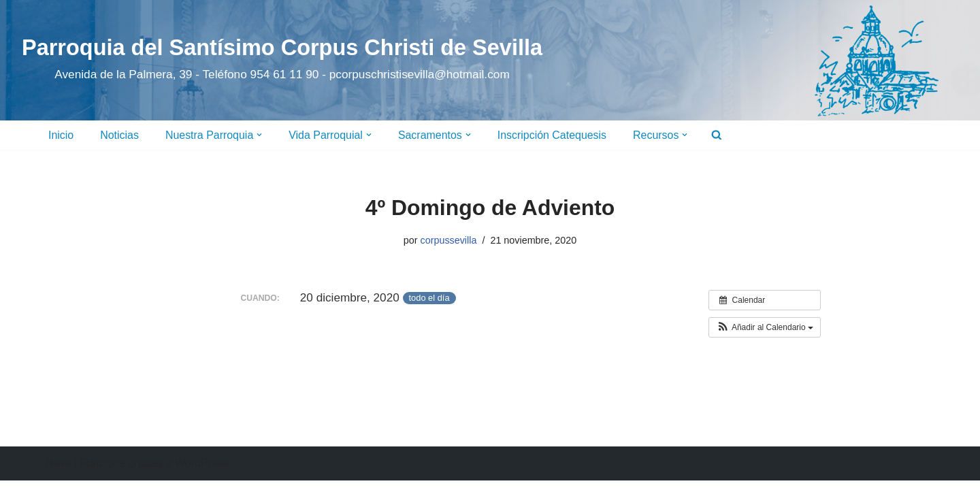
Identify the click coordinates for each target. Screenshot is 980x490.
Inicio (61, 135)
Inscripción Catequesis (553, 135)
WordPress (202, 473)
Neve (58, 473)
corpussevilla (448, 240)
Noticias (119, 135)
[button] (260, 135)
